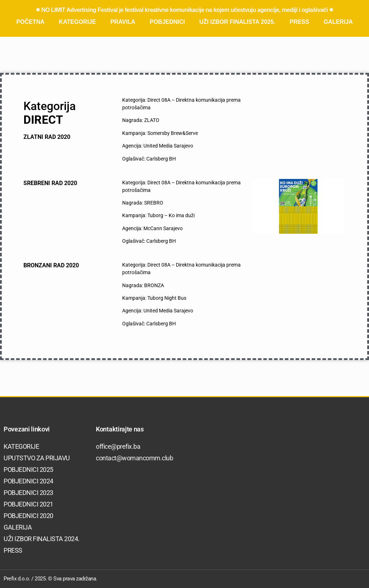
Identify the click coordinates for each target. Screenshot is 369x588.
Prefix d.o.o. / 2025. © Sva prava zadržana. (50, 579)
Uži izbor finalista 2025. (237, 22)
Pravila (123, 22)
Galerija (338, 22)
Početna (30, 22)
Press (299, 22)
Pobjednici (167, 22)
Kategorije (77, 22)
